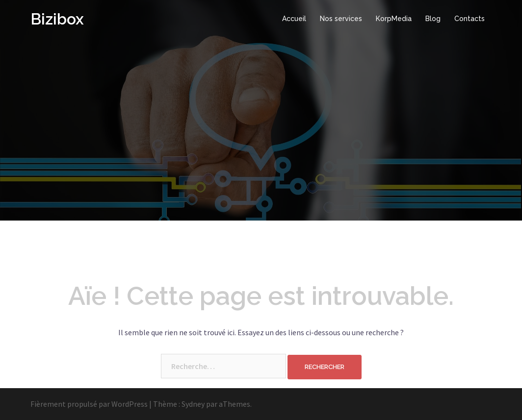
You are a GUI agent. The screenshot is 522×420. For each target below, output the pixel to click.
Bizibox (57, 19)
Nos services (341, 19)
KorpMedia (394, 19)
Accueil (294, 19)
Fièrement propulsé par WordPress (89, 404)
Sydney (193, 404)
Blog (433, 19)
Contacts (470, 19)
